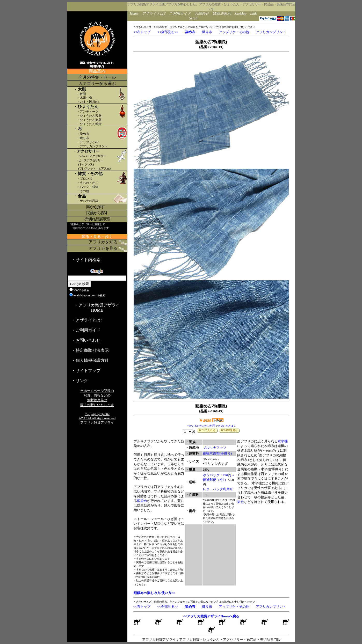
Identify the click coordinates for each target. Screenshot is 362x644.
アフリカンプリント (271, 32)
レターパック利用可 (218, 489)
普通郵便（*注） (215, 480)
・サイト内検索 (86, 260)
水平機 (283, 441)
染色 (241, 502)
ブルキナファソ (215, 448)
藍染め (142, 501)
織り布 (207, 32)
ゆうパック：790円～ (219, 475)
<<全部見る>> (168, 32)
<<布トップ (142, 32)
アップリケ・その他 (234, 32)
